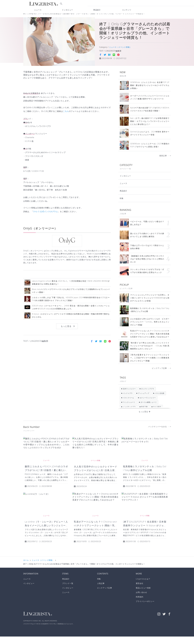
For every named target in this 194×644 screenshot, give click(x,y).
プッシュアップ (144, 401)
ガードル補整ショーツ (149, 410)
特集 (122, 206)
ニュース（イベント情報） (43, 17)
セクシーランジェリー (148, 405)
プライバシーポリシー (145, 609)
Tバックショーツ (129, 410)
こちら (66, 119)
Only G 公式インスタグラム (46, 219)
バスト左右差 (160, 401)
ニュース (123, 191)
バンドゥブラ (128, 401)
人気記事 (101, 591)
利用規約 (140, 604)
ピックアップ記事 (105, 595)
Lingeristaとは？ (143, 586)
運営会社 (140, 591)
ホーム (26, 17)
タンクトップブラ (148, 396)
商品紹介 (123, 198)
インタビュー (125, 183)
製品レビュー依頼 (143, 595)
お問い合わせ (141, 600)
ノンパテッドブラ (129, 414)
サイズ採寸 (157, 414)
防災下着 (144, 414)
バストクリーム (128, 405)
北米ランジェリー (129, 396)
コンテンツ (127, 10)
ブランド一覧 (68, 591)
